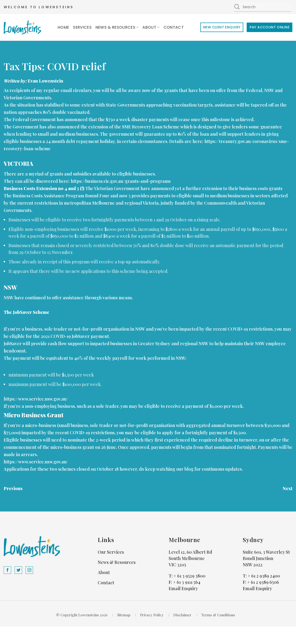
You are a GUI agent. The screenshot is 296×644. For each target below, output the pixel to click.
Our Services (111, 552)
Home (63, 27)
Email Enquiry (183, 588)
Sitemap (124, 615)
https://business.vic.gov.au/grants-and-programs (121, 181)
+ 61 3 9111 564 (187, 582)
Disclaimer (182, 615)
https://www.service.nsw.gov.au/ (36, 399)
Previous (13, 488)
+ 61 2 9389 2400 (264, 576)
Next (287, 488)
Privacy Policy (152, 615)
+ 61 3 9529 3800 (189, 576)
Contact (174, 27)
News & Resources (117, 27)
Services (82, 27)
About (151, 27)
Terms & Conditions (218, 615)
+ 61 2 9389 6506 (263, 582)
